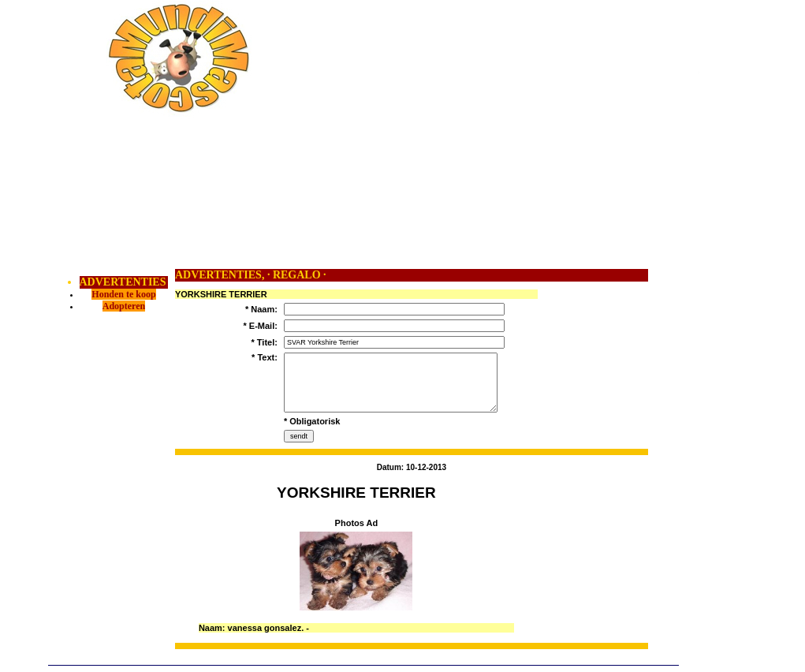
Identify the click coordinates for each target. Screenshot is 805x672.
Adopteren (124, 306)
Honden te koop (123, 294)
